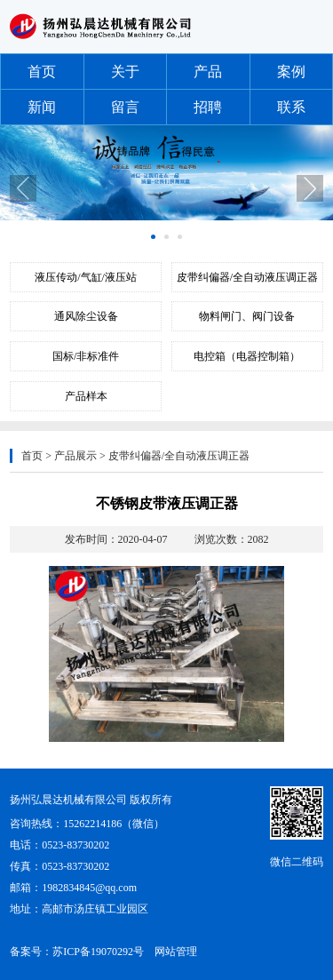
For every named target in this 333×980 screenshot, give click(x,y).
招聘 (208, 107)
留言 (125, 107)
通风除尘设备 (86, 316)
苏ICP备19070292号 (98, 952)
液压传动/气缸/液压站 (86, 277)
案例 (291, 72)
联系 (291, 107)
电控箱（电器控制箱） (247, 356)
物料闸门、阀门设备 (247, 316)
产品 (208, 72)
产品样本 (86, 396)
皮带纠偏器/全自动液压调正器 (247, 277)
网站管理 (176, 952)
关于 (125, 72)
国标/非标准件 (86, 356)
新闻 (42, 107)
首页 (42, 72)
